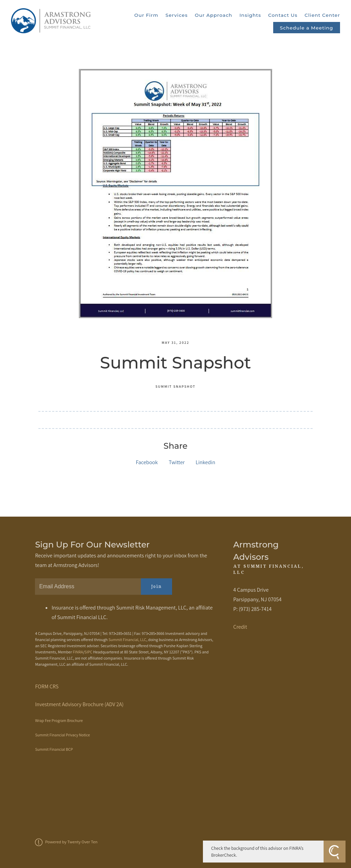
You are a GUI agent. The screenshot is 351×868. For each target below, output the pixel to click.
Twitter (177, 462)
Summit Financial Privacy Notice (62, 735)
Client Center (322, 15)
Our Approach (213, 15)
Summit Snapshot (175, 386)
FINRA (78, 652)
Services (177, 15)
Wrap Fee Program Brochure (59, 720)
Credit (240, 627)
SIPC (88, 652)
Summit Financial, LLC (127, 640)
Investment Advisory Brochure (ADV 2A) (79, 704)
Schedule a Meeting (307, 28)
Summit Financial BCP (54, 749)
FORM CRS (47, 686)
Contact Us (283, 15)
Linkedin (205, 462)
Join (156, 587)
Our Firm (146, 15)
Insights (250, 15)
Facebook (147, 462)
